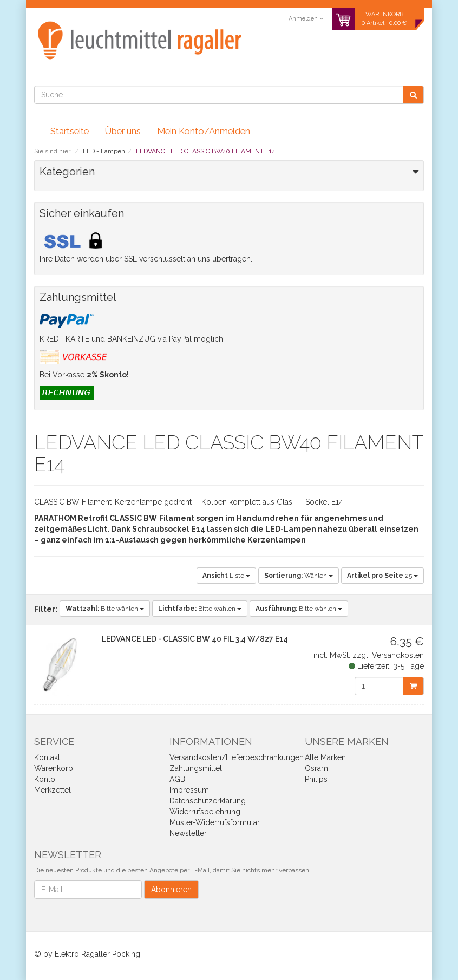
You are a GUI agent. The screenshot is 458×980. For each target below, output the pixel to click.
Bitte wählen (105, 609)
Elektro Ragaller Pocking (97, 954)
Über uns (123, 131)
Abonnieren (171, 890)
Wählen (299, 576)
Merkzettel (53, 790)
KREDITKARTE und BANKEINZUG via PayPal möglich (131, 339)
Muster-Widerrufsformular (215, 822)
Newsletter (188, 833)
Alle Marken (325, 757)
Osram (316, 768)
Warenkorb (54, 768)
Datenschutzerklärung (208, 801)
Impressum (189, 790)
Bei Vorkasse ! (84, 375)
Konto (45, 779)
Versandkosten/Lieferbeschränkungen (237, 757)
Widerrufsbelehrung (205, 812)
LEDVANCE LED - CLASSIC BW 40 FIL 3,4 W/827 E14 (195, 639)
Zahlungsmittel (196, 768)
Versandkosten (398, 655)
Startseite (70, 131)
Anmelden (306, 19)
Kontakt (47, 757)
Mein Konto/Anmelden (204, 131)
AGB (177, 779)
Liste (226, 576)
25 (382, 576)
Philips (316, 779)
